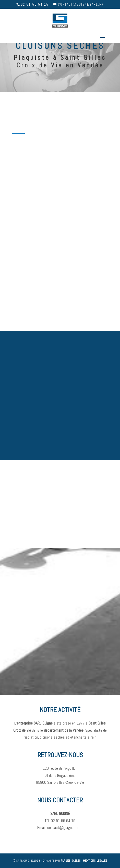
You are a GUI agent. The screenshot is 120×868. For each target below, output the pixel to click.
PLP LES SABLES (71, 861)
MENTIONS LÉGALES (95, 861)
